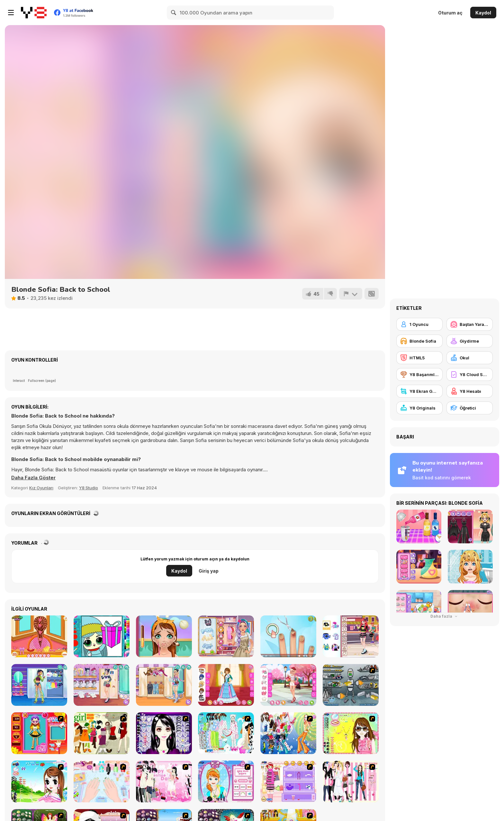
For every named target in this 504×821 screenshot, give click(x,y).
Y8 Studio (89, 488)
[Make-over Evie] (226, 781)
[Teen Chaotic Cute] (351, 636)
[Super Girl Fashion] (102, 733)
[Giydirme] (470, 341)
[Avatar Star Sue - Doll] (39, 733)
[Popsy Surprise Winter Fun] (102, 636)
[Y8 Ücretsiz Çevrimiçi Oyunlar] (34, 13)
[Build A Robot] (351, 685)
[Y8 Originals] (419, 408)
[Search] (174, 13)
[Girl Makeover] (288, 781)
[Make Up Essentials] (164, 733)
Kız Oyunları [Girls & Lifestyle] (41, 488)
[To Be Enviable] (351, 733)
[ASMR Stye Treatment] (226, 636)
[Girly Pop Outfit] (164, 685)
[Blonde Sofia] (419, 341)
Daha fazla (445, 616)
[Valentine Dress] (164, 781)
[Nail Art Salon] (102, 781)
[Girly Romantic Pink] (288, 685)
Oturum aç (450, 13)
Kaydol (483, 13)
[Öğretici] (470, 408)
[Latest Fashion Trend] (288, 733)
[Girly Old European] (226, 685)
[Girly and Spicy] (102, 685)
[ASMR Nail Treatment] (288, 636)
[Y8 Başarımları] (419, 374)
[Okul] (470, 358)
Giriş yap (209, 571)
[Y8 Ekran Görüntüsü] (419, 391)
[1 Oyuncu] (419, 324)
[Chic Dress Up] (351, 781)
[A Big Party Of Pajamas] (226, 733)
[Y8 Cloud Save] (470, 374)
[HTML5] (419, 358)
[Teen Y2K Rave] (39, 685)
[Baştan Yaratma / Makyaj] (470, 324)
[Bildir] (351, 294)
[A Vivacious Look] (39, 781)
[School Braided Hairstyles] (39, 636)
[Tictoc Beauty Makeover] (164, 636)
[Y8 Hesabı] (470, 391)
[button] (33, 478)
